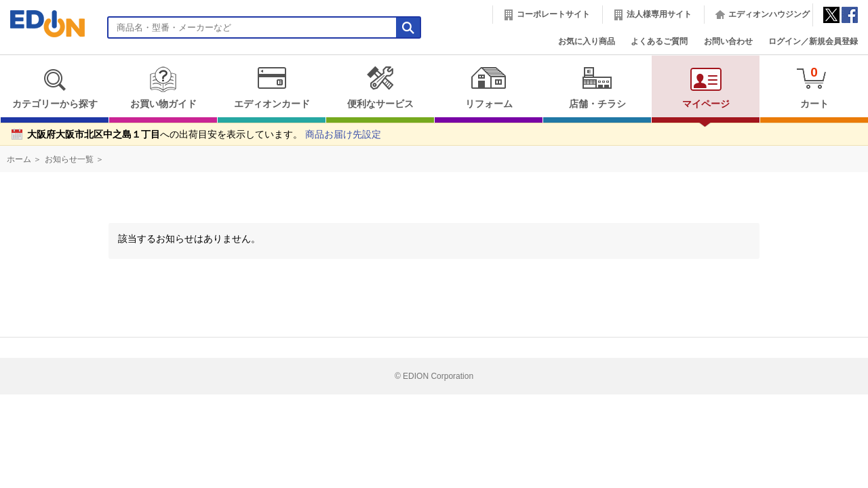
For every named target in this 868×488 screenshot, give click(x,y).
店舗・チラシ (597, 87)
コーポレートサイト (553, 14)
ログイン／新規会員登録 (813, 41)
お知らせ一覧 (69, 159)
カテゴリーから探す (55, 87)
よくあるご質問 (659, 41)
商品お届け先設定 (343, 135)
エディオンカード (272, 87)
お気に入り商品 (587, 41)
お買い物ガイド (163, 87)
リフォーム (489, 87)
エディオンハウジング (769, 14)
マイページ (706, 87)
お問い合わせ (728, 41)
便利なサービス (380, 87)
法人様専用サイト (659, 14)
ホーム (19, 159)
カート (814, 87)
